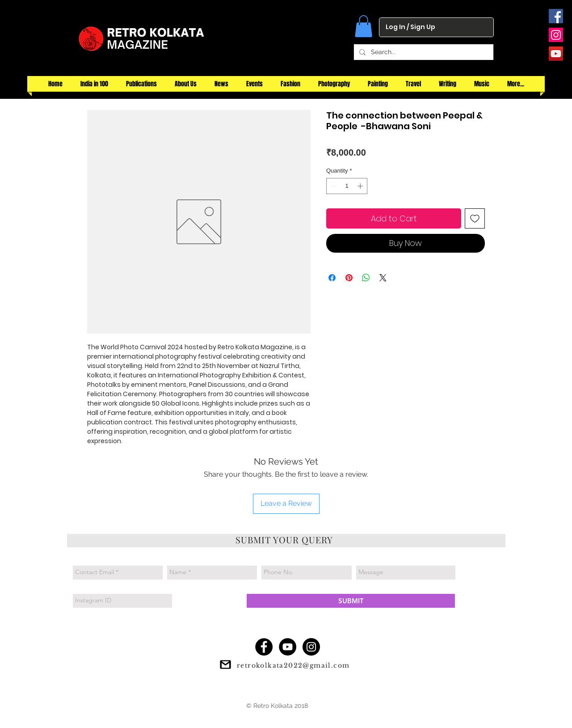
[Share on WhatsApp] (366, 278)
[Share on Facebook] (332, 278)
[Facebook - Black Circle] (264, 647)
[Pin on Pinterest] (349, 278)
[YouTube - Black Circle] (288, 647)
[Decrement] (333, 186)
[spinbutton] (347, 186)
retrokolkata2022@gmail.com (293, 665)
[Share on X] (383, 278)
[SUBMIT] (351, 601)
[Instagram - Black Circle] (311, 647)
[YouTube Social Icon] (556, 54)
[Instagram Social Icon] (556, 35)
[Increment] (361, 186)
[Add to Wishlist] (475, 218)
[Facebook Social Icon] (556, 16)
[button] (364, 26)
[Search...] (423, 52)
